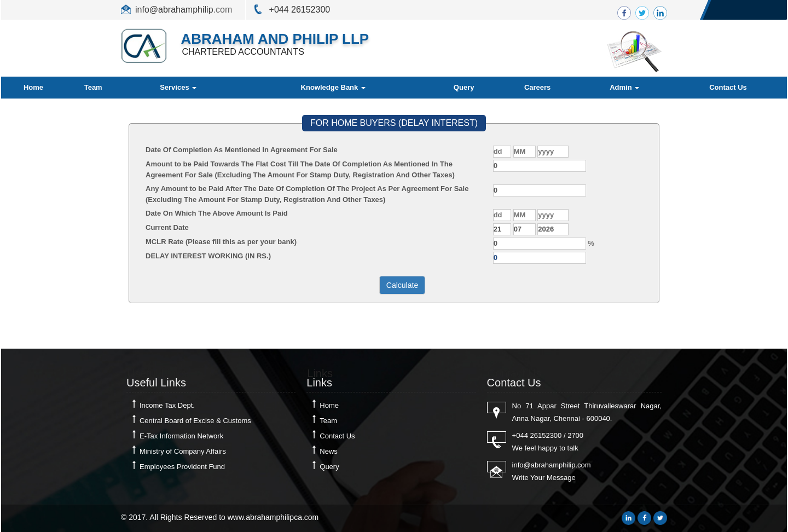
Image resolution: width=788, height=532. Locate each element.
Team (93, 87)
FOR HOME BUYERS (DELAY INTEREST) (394, 123)
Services (178, 87)
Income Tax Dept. (167, 405)
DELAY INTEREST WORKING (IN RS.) (208, 256)
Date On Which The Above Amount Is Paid (217, 213)
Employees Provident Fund (182, 467)
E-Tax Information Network (181, 436)
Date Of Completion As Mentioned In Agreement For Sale (242, 150)
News (329, 451)
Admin (624, 87)
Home (33, 87)
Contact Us (728, 87)
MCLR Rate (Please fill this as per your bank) (221, 242)
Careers (537, 87)
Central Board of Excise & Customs (195, 421)
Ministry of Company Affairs (183, 451)
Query (464, 87)
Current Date (167, 227)
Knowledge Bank (333, 87)
